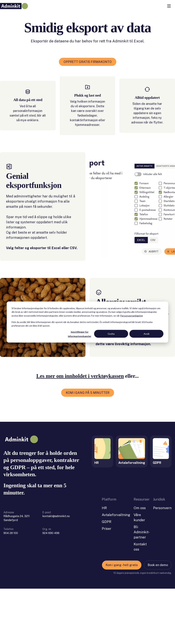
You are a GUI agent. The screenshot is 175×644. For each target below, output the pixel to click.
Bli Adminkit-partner (142, 587)
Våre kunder (139, 573)
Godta (111, 334)
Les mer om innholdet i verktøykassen (80, 431)
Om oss (140, 563)
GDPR (107, 577)
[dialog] (87, 322)
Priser (107, 584)
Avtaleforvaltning (116, 570)
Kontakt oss (140, 602)
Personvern (162, 563)
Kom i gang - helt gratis (122, 620)
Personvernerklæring (132, 315)
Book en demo (158, 620)
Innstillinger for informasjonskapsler (80, 334)
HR (104, 563)
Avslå (146, 334)
